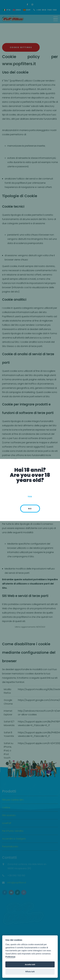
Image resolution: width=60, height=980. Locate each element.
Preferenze (10, 957)
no (30, 509)
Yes (30, 497)
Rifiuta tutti (30, 972)
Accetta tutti (30, 964)
